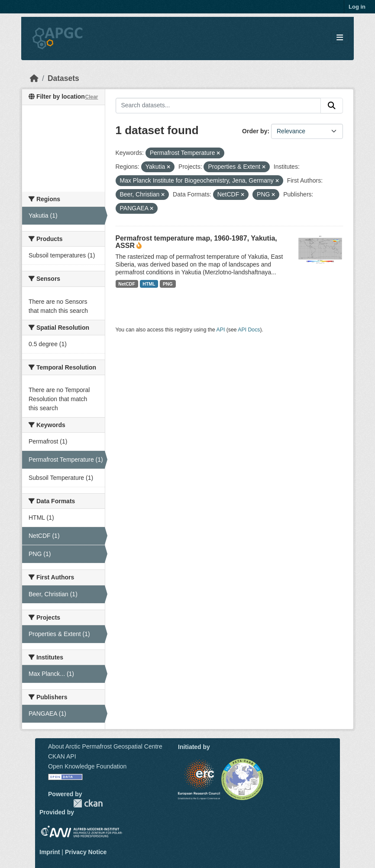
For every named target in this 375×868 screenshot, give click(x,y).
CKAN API (62, 756)
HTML (149, 284)
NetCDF (127, 284)
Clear (91, 97)
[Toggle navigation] (340, 38)
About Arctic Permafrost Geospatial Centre (105, 746)
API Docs (249, 330)
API (221, 330)
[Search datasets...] (218, 106)
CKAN (88, 803)
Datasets (63, 78)
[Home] (34, 78)
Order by (255, 131)
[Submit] (332, 106)
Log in (357, 7)
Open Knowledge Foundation (87, 766)
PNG (168, 284)
